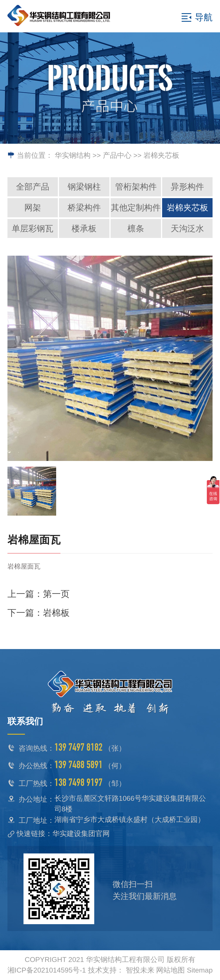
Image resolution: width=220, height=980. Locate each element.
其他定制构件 (136, 208)
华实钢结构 (73, 155)
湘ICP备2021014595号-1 (47, 970)
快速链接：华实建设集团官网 (63, 834)
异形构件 (187, 187)
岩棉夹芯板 (161, 155)
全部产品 (33, 187)
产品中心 (117, 155)
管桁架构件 (136, 187)
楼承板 (84, 228)
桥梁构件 (84, 208)
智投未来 (140, 970)
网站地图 (170, 970)
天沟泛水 (187, 228)
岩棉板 (56, 613)
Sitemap (200, 970)
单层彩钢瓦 (33, 228)
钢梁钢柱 (84, 187)
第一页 (56, 594)
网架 (33, 208)
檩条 (136, 228)
